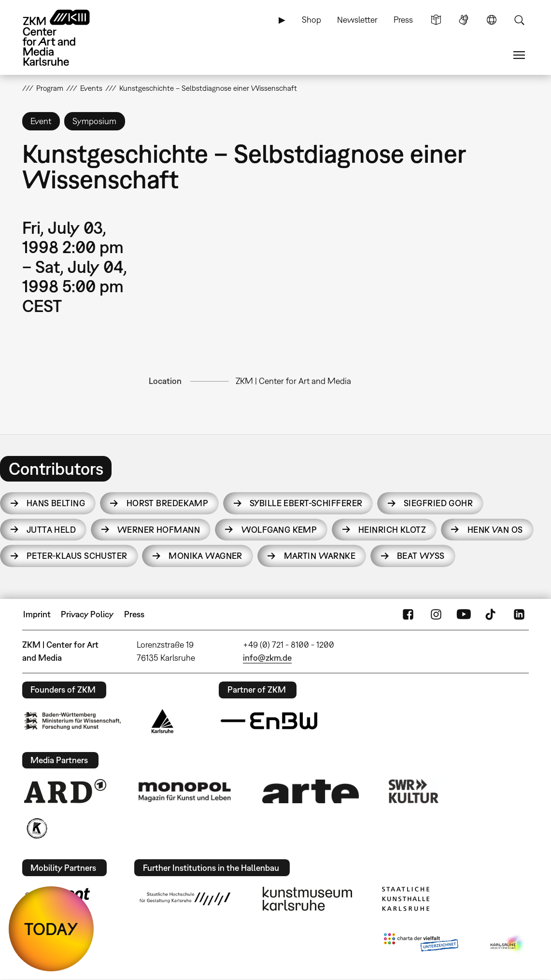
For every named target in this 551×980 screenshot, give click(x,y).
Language (492, 20)
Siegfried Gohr (438, 503)
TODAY (51, 929)
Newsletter (357, 20)
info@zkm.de (267, 658)
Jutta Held (51, 530)
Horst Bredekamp (168, 503)
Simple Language (436, 20)
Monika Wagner (205, 556)
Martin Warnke (320, 556)
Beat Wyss (421, 556)
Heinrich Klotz (392, 530)
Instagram (436, 614)
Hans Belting (56, 503)
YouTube (464, 614)
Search (519, 20)
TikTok (492, 614)
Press (403, 20)
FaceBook (408, 614)
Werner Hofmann (159, 530)
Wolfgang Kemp (279, 530)
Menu (519, 55)
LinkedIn (519, 614)
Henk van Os (495, 530)
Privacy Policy (87, 614)
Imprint (37, 614)
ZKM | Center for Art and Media (293, 381)
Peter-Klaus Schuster (77, 556)
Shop (311, 20)
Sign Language (464, 20)
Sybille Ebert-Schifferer (306, 503)
